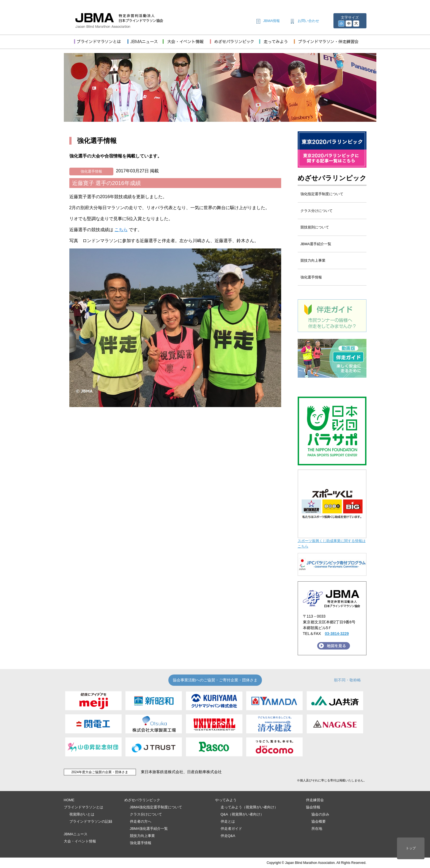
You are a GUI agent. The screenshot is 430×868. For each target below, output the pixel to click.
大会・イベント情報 (80, 841)
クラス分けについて (317, 211)
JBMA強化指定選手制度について (156, 807)
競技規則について (315, 227)
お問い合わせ (308, 21)
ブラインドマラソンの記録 (91, 821)
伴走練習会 (315, 800)
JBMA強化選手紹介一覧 (149, 829)
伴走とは (228, 821)
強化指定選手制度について (322, 194)
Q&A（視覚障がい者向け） (242, 814)
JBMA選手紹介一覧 (316, 244)
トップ (411, 848)
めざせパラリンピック (332, 178)
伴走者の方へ (141, 821)
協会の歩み (320, 814)
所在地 (317, 829)
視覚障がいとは (82, 814)
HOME (69, 800)
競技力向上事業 (313, 260)
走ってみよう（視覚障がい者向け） (249, 807)
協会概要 (319, 821)
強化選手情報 (91, 171)
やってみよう (226, 800)
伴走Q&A (228, 836)
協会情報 (313, 807)
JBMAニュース (76, 834)
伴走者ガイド (231, 829)
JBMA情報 (272, 21)
